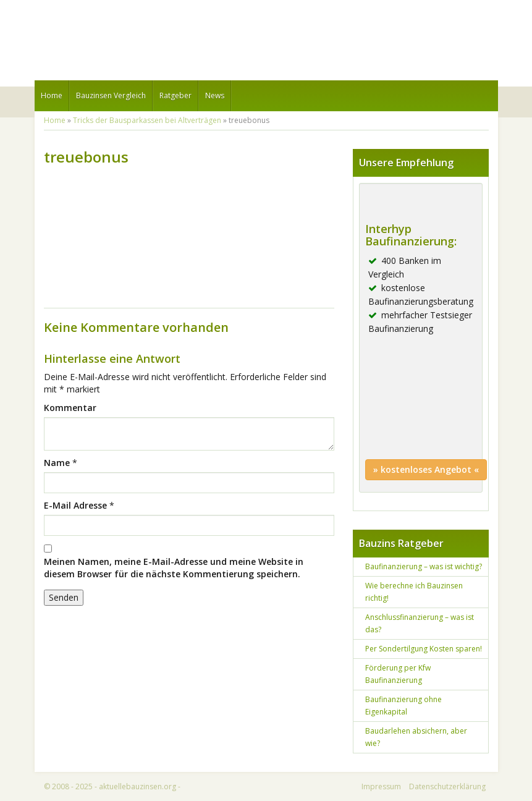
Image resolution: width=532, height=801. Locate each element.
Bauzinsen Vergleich (111, 95)
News (215, 95)
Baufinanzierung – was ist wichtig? (424, 566)
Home (52, 95)
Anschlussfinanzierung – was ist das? (420, 623)
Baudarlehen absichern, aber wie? (416, 737)
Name (57, 463)
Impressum (381, 786)
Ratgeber (175, 95)
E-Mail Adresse (75, 505)
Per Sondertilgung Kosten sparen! (424, 649)
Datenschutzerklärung (447, 786)
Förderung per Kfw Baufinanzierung (398, 674)
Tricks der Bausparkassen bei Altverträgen (147, 120)
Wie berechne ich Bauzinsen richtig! (414, 592)
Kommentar (70, 408)
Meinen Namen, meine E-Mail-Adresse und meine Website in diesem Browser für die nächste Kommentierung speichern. (174, 568)
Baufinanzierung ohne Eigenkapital (403, 706)
